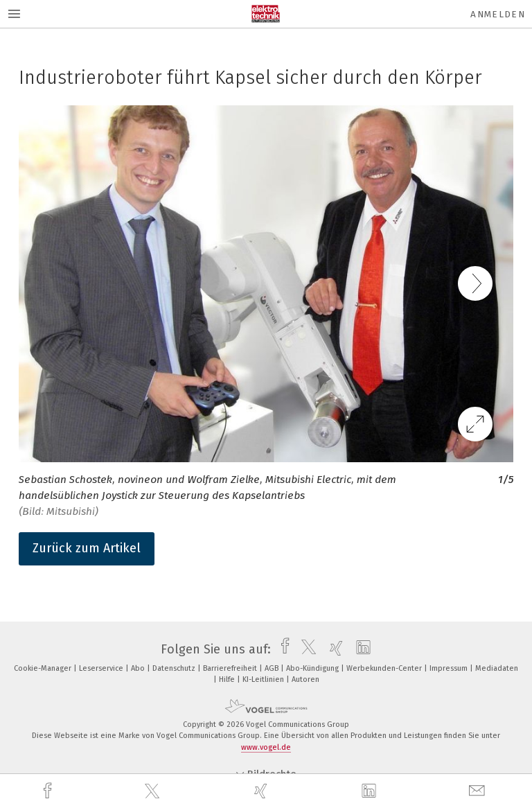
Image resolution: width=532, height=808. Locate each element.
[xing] (263, 791)
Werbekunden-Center (385, 668)
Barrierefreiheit (231, 668)
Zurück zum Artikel (87, 548)
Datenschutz (175, 668)
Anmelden (498, 14)
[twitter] (154, 791)
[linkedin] (371, 791)
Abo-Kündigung (313, 668)
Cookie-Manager (44, 668)
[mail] (479, 791)
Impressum (450, 668)
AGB (273, 668)
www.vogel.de (266, 747)
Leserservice (102, 668)
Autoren (305, 679)
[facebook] (49, 791)
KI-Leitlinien (264, 679)
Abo (139, 668)
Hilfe (228, 679)
